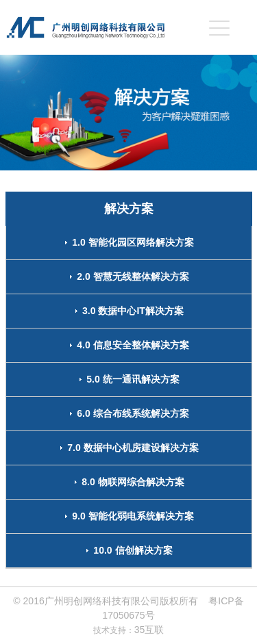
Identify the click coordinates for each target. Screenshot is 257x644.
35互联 (149, 630)
